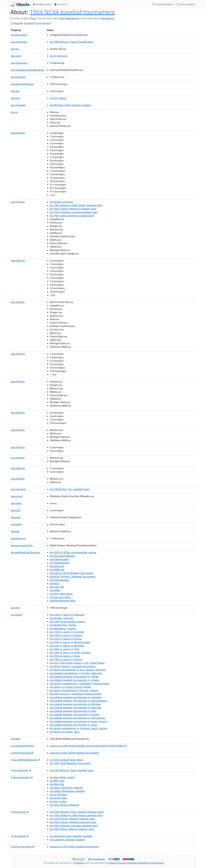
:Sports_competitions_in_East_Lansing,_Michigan (78, 670)
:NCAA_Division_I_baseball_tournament (73, 577)
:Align (55, 583)
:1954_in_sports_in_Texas (65, 656)
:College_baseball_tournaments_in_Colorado (75, 697)
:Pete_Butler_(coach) (62, 777)
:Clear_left (57, 587)
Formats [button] (60, 4)
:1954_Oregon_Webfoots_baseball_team (73, 209)
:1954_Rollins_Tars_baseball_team (70, 489)
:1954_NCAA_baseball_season (67, 622)
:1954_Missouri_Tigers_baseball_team (72, 42)
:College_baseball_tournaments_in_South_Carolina (79, 721)
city (15, 49)
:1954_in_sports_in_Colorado (67, 632)
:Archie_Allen (58, 798)
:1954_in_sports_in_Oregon (66, 635)
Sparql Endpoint (185, 4)
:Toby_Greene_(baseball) (65, 805)
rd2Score (18, 261)
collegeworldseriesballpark (28, 70)
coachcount (19, 63)
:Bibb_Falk (57, 784)
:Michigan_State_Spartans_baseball (70, 105)
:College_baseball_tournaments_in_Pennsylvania (78, 718)
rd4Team (18, 430)
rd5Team (18, 458)
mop (16, 98)
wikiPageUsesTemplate (25, 552)
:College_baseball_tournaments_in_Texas (74, 725)
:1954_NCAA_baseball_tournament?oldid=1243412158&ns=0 (88, 746)
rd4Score (18, 413)
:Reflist (55, 590)
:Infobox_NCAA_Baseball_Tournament (72, 573)
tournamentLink (22, 545)
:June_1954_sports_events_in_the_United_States (77, 663)
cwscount (18, 77)
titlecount (18, 538)
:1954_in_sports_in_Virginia (66, 659)
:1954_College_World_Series (66, 760)
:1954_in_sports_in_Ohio (65, 649)
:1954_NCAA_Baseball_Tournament (70, 763)
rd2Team (18, 302)
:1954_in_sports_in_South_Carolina (70, 653)
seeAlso (19, 836)
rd (14, 112)
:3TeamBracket (59, 563)
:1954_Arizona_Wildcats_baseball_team (72, 819)
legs (15, 91)
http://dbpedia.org (69, 18)
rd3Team (18, 382)
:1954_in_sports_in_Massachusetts (70, 642)
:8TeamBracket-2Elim (63, 601)
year (15, 608)
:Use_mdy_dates (60, 597)
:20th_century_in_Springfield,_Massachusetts (76, 694)
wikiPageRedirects (25, 760)
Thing (33, 18)
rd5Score (18, 447)
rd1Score (18, 133)
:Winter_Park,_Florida (63, 625)
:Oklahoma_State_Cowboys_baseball (71, 836)
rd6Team (18, 479)
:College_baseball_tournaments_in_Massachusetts (78, 701)
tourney (20, 812)
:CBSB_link (57, 570)
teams (16, 524)
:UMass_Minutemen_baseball (67, 791)
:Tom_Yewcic (58, 98)
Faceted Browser (163, 4)
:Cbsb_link (57, 566)
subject (17, 615)
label (16, 739)
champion (21, 770)
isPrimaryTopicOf (22, 753)
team (16, 517)
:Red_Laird (57, 781)
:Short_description (61, 594)
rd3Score (18, 354)
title (15, 531)
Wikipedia (79, 863)
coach (16, 56)
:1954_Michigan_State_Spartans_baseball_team (77, 812)
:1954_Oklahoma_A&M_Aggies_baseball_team (76, 205)
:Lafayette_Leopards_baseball (67, 840)
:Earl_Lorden (58, 801)
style (16, 510)
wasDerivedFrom (22, 746)
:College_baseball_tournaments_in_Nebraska (76, 708)
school (17, 496)
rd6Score (18, 468)
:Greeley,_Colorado (62, 618)
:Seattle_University (61, 202)
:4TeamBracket (59, 559)
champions (19, 42)
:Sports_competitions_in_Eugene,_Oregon (74, 690)
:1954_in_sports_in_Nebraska (67, 615)
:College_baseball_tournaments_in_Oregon (75, 715)
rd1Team (18, 202)
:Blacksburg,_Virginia (63, 628)
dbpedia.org (108, 18)
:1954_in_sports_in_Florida (66, 639)
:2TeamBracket (59, 580)
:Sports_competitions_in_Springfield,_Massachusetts (80, 684)
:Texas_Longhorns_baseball (66, 788)
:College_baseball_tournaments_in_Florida (74, 677)
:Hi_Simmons (59, 56)
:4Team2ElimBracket (62, 556)
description (19, 35)
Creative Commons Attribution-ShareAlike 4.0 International (136, 863)
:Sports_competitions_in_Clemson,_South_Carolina (79, 728)
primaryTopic (22, 847)
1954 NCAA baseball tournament (72, 12)
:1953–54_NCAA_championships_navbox (73, 552)
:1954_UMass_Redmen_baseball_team (72, 216)
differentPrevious (22, 84)
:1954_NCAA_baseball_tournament (74, 753)
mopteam (18, 105)
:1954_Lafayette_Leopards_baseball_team (74, 212)
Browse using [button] (42, 4)
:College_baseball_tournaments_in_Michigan (75, 704)
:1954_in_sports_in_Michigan (67, 646)
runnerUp (18, 489)
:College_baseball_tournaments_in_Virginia (75, 680)
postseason (21, 777)
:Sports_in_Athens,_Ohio (65, 732)
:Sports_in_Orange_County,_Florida (70, 687)
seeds (16, 503)
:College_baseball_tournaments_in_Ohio (73, 711)
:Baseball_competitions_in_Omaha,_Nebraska (76, 673)
